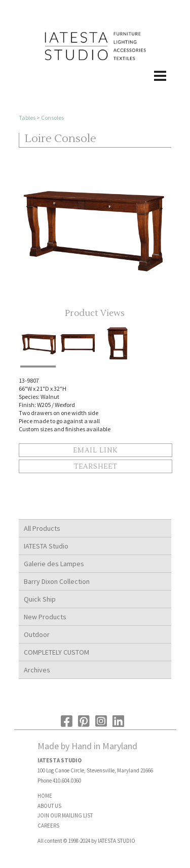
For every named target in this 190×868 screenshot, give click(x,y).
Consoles (52, 118)
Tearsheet (96, 467)
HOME (45, 796)
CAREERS (48, 826)
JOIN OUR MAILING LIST (65, 815)
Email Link (95, 450)
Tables (27, 118)
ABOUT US (49, 806)
